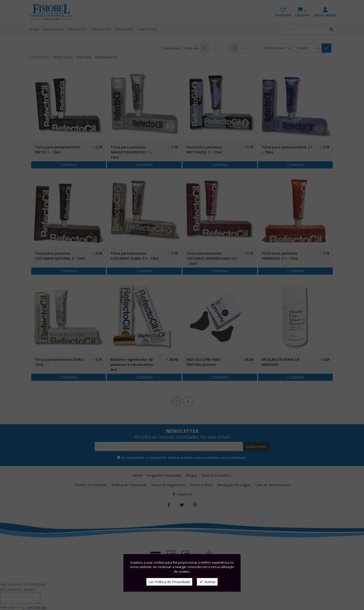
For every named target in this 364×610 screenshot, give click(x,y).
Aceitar (207, 582)
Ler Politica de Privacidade (169, 582)
